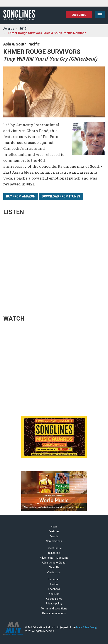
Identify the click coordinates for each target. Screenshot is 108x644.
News (54, 527)
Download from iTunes (61, 196)
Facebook (54, 589)
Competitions (54, 541)
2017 (23, 29)
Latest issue (54, 548)
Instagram (54, 579)
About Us (54, 567)
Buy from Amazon (21, 196)
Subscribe (79, 15)
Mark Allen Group (86, 627)
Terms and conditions (54, 609)
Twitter (54, 584)
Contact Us (54, 572)
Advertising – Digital (54, 563)
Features (54, 531)
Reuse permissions (54, 613)
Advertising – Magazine (54, 558)
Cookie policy (54, 599)
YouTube (54, 594)
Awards (9, 29)
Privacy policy (54, 604)
